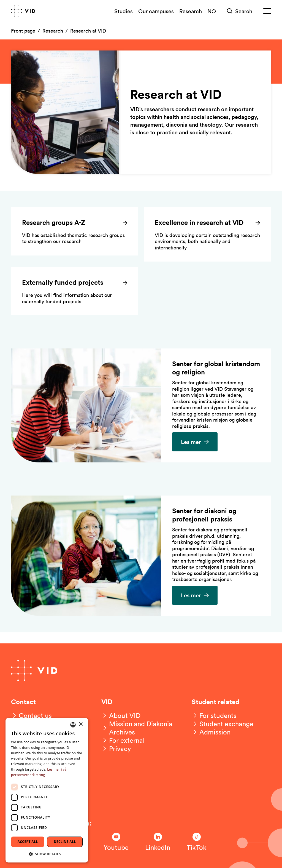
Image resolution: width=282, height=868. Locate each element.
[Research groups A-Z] (75, 231)
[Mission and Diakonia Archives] (141, 728)
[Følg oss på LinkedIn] (158, 842)
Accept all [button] (28, 842)
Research (191, 11)
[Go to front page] (23, 11)
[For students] (214, 715)
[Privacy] (116, 749)
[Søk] (240, 11)
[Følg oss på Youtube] (116, 842)
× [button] (81, 724)
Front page (23, 31)
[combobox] (73, 725)
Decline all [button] (65, 842)
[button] (47, 854)
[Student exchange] (223, 724)
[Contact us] (31, 715)
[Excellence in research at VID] (207, 235)
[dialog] (47, 790)
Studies (124, 11)
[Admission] (211, 732)
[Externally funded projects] (75, 291)
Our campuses (156, 11)
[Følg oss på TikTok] (197, 842)
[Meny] (267, 11)
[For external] (123, 740)
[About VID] (121, 715)
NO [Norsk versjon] (212, 11)
